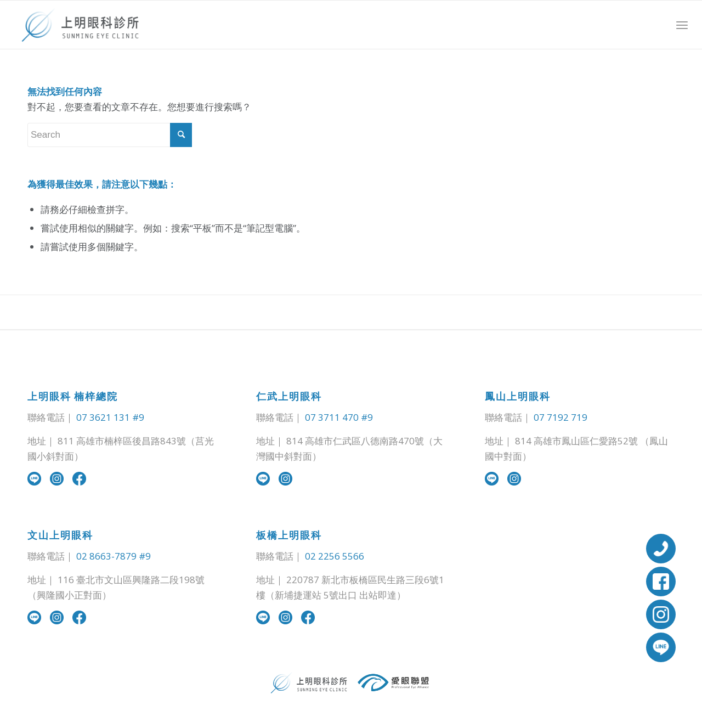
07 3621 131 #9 (110, 417)
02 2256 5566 (335, 556)
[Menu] (682, 25)
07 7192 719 (561, 417)
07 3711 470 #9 (339, 417)
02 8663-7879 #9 (114, 556)
